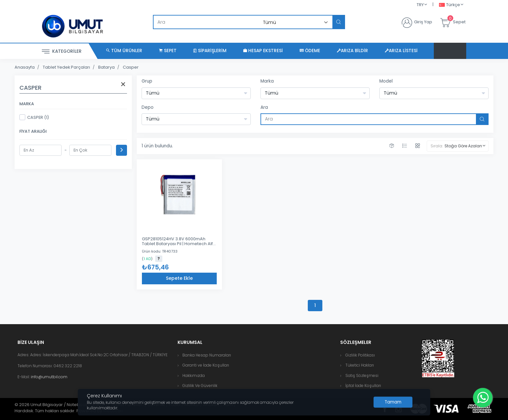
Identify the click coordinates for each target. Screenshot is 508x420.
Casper (131, 67)
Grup (147, 81)
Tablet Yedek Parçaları (66, 67)
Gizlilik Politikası (360, 355)
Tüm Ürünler (124, 51)
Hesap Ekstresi (263, 51)
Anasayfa (25, 67)
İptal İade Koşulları (363, 386)
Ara (264, 107)
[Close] (393, 402)
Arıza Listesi (401, 51)
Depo (148, 107)
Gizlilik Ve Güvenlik (200, 386)
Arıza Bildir (352, 51)
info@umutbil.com (49, 377)
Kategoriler (62, 52)
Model (386, 81)
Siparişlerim (210, 51)
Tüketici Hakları (360, 365)
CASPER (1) (34, 117)
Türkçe (450, 5)
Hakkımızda (194, 375)
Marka (267, 81)
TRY (420, 5)
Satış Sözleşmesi (362, 375)
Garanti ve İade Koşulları (206, 365)
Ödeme (310, 51)
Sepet (168, 51)
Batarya (106, 67)
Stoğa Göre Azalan (463, 146)
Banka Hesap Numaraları (207, 355)
